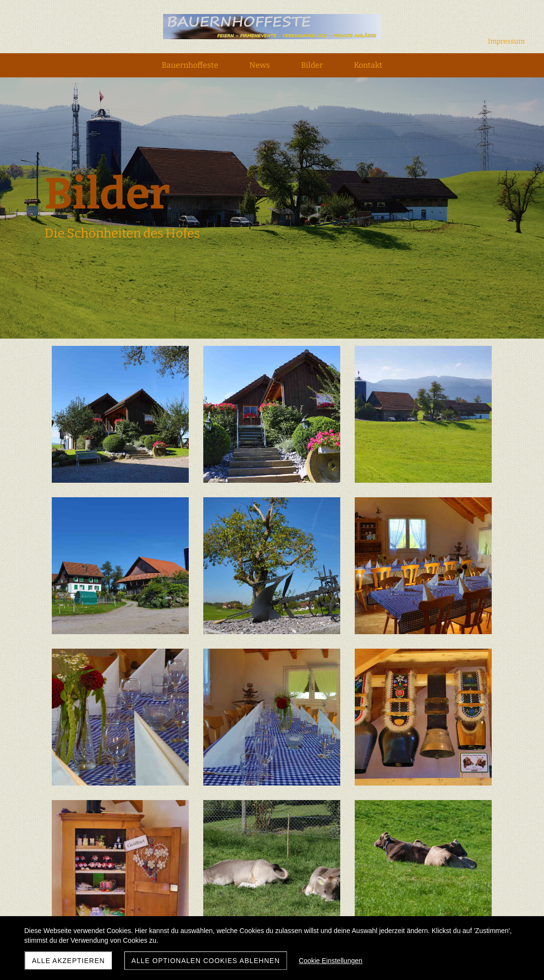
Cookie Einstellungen (331, 961)
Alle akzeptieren (68, 961)
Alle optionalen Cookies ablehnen (206, 961)
